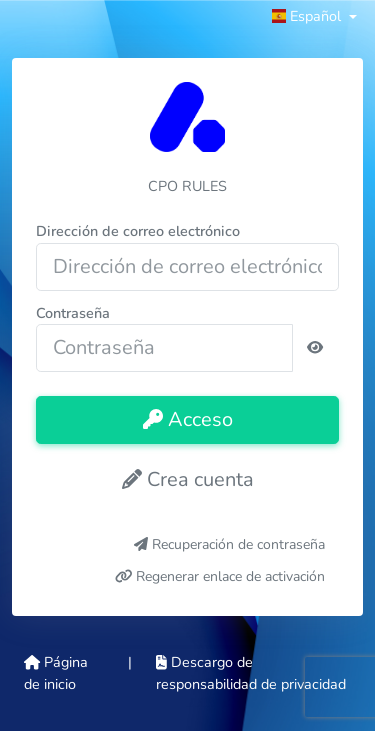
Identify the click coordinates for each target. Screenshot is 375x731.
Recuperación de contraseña (229, 544)
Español (308, 16)
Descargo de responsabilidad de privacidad (251, 673)
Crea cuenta (188, 479)
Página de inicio (56, 673)
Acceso (188, 419)
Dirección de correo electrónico (138, 231)
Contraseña (73, 313)
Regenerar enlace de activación (220, 576)
